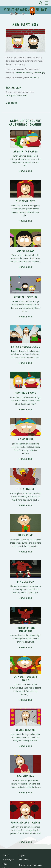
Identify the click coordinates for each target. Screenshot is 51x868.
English (22, 855)
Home (5, 855)
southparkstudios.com (16, 95)
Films (5, 864)
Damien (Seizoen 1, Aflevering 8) (30, 73)
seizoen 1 (34, 77)
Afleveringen (8, 859)
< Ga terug (11, 103)
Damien (35, 124)
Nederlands (24, 859)
